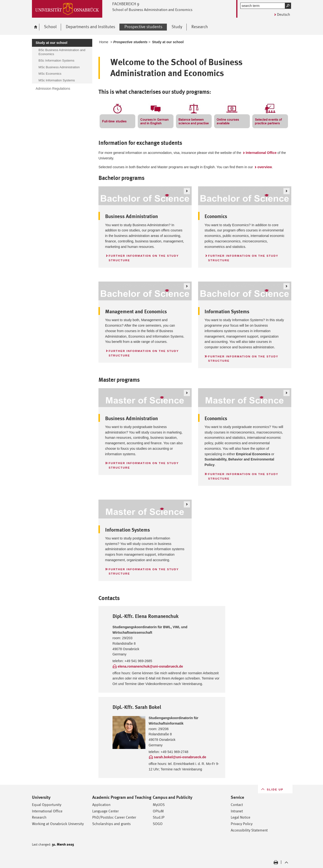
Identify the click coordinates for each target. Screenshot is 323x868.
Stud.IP (159, 817)
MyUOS (159, 805)
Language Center (105, 811)
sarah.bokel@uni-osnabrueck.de (180, 757)
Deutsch (284, 14)
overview (265, 167)
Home (104, 42)
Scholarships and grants (111, 824)
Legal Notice (241, 817)
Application (101, 805)
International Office (261, 153)
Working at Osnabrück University (58, 824)
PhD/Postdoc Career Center (114, 817)
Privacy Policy (242, 824)
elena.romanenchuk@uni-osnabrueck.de (150, 666)
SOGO (158, 824)
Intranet (237, 811)
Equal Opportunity (47, 805)
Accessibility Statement (249, 830)
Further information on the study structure (144, 258)
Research (39, 817)
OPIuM (158, 811)
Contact (237, 805)
